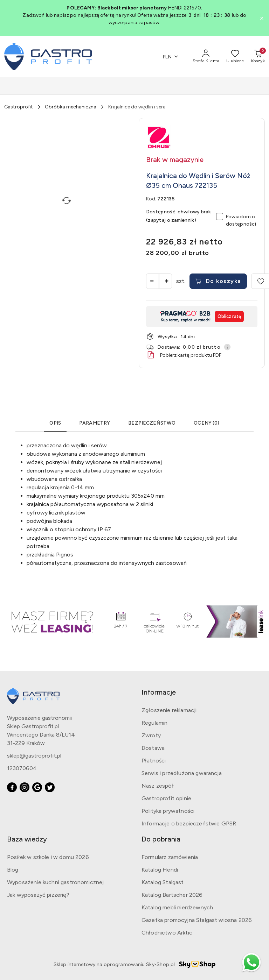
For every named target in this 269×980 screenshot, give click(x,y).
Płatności (154, 761)
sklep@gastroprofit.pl (34, 756)
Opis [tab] (55, 423)
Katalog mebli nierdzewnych (177, 907)
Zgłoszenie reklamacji (169, 710)
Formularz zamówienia (170, 857)
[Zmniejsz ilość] (152, 281)
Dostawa (153, 748)
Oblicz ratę (229, 316)
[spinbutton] (159, 281)
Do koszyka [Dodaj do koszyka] (218, 281)
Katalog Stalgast (163, 882)
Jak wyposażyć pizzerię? (38, 895)
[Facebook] (12, 787)
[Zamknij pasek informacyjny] (262, 18)
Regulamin (154, 723)
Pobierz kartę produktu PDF (184, 355)
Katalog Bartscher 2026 (172, 895)
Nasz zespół (158, 786)
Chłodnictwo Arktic (167, 933)
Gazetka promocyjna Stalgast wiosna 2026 (197, 920)
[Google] (37, 787)
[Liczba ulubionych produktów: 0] (235, 57)
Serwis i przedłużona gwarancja (182, 773)
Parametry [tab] (95, 423)
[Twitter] (50, 787)
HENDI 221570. (185, 8)
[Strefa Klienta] (206, 57)
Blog (13, 870)
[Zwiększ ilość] (166, 281)
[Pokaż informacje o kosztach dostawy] (227, 347)
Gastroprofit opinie (166, 798)
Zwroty (151, 735)
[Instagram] (25, 787)
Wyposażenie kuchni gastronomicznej (55, 882)
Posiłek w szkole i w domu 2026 (48, 857)
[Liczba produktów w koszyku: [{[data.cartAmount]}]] (258, 57)
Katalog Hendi (160, 870)
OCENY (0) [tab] (206, 423)
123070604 (22, 768)
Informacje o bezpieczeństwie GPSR (189, 823)
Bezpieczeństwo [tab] (152, 423)
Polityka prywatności (168, 811)
